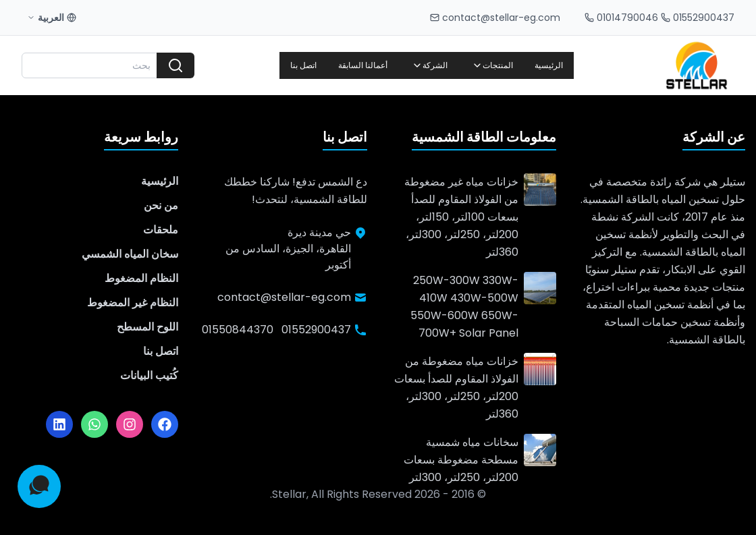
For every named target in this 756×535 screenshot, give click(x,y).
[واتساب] (94, 424)
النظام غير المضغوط (133, 303)
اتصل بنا (303, 65)
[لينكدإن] (59, 424)
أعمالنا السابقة (363, 65)
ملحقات (161, 230)
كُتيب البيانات (149, 375)
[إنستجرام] (130, 424)
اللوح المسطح (147, 327)
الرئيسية (549, 65)
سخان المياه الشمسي (130, 254)
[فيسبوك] (165, 424)
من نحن (161, 205)
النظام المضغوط (141, 278)
